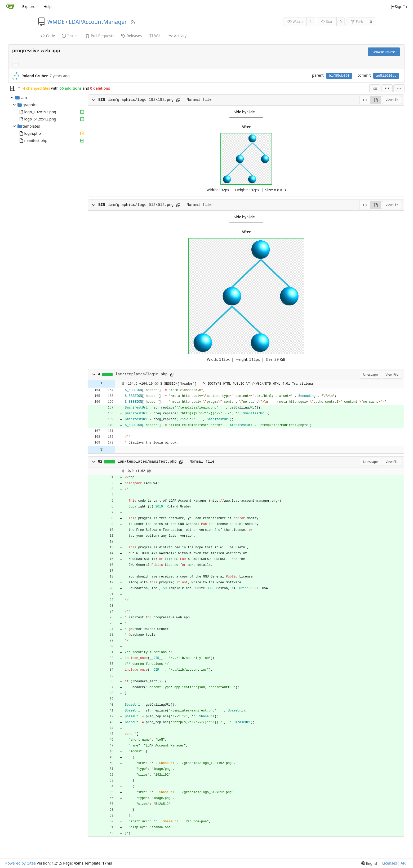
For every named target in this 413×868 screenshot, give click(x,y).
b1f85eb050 (339, 76)
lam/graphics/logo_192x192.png (141, 100)
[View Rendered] (376, 100)
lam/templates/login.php (142, 374)
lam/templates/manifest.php (147, 462)
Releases (131, 36)
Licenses (390, 863)
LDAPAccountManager (98, 22)
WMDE (56, 22)
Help (48, 6)
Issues (70, 36)
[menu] (399, 88)
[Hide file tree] (13, 88)
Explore (29, 6)
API (403, 863)
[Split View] (387, 88)
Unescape (370, 374)
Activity (177, 36)
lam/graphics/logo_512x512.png (141, 205)
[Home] (10, 7)
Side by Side (244, 112)
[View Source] (365, 100)
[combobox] (375, 88)
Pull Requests (100, 36)
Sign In (399, 6)
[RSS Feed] (133, 22)
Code (48, 36)
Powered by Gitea (21, 863)
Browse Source (384, 52)
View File (392, 100)
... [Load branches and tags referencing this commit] (15, 64)
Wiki (155, 36)
